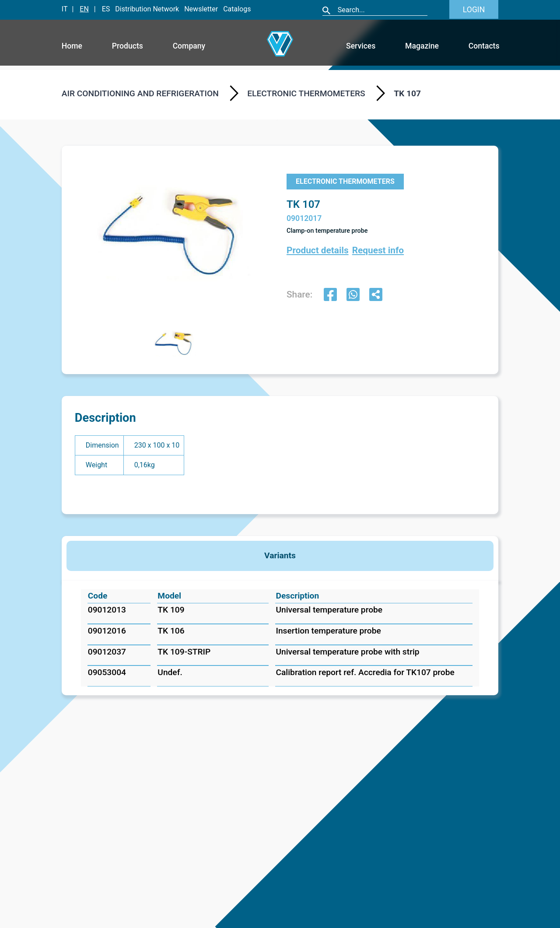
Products (128, 46)
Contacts (484, 46)
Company (189, 46)
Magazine (422, 46)
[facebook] (330, 296)
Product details (318, 250)
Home (72, 46)
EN (84, 9)
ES (106, 9)
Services (361, 46)
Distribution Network (147, 9)
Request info (378, 250)
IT (65, 9)
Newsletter (201, 9)
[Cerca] (382, 10)
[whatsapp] (353, 296)
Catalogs (237, 9)
